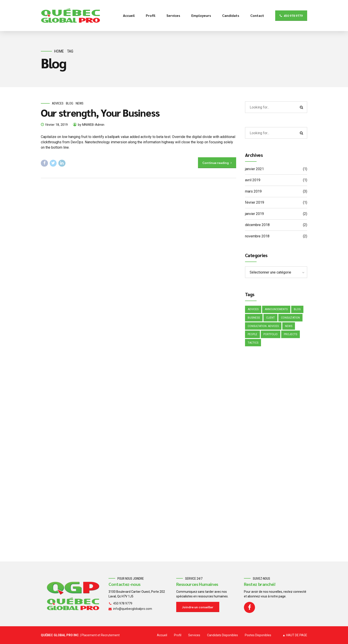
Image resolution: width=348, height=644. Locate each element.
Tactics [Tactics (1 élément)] (253, 343)
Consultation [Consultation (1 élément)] (290, 318)
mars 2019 (253, 191)
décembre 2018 (257, 225)
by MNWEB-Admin (91, 125)
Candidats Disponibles (222, 635)
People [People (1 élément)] (252, 334)
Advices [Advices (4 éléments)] (253, 309)
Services (173, 15)
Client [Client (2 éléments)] (270, 318)
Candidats (231, 15)
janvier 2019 (254, 214)
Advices (58, 103)
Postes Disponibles (258, 635)
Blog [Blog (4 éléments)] (297, 309)
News (80, 103)
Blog (70, 103)
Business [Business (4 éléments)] (254, 318)
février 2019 (255, 202)
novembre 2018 (257, 236)
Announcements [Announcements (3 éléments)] (276, 309)
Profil (151, 15)
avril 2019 (253, 180)
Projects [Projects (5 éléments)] (291, 334)
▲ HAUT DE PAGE (295, 635)
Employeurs (201, 15)
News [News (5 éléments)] (289, 326)
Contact (257, 15)
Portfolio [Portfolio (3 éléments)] (271, 334)
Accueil (129, 15)
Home (59, 51)
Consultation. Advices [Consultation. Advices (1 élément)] (263, 326)
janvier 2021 (254, 169)
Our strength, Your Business (100, 112)
